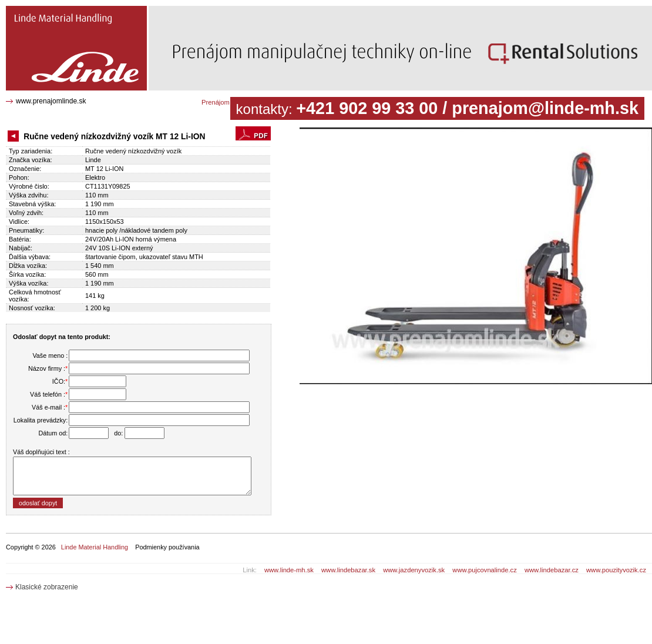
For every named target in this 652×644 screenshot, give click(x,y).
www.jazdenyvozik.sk (414, 570)
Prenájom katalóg (227, 102)
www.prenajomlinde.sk (51, 101)
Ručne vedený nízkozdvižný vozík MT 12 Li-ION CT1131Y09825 (73, 15)
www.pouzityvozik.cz (616, 570)
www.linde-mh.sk (289, 570)
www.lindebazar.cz (552, 570)
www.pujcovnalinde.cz (484, 570)
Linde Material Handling (95, 547)
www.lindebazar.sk (348, 570)
